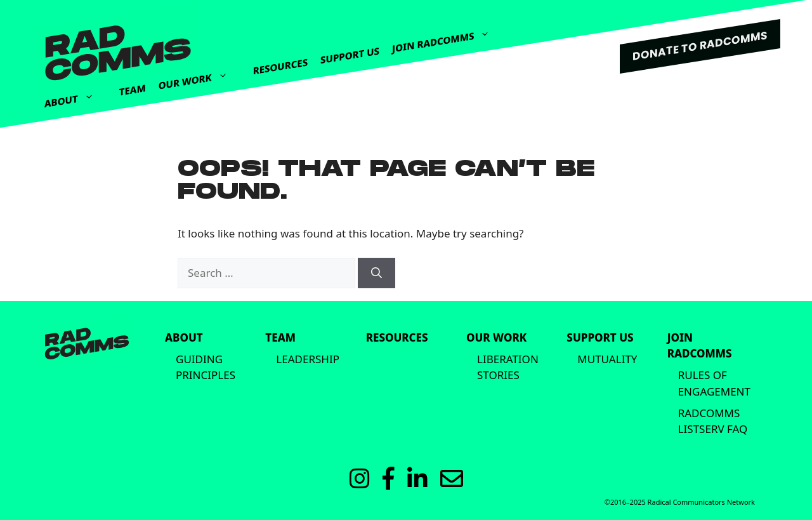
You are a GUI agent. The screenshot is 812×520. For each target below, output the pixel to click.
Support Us (350, 56)
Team (133, 90)
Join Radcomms (447, 36)
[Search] (377, 273)
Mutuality (607, 359)
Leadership (308, 359)
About (75, 97)
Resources (280, 67)
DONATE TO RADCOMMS (700, 46)
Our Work (200, 75)
